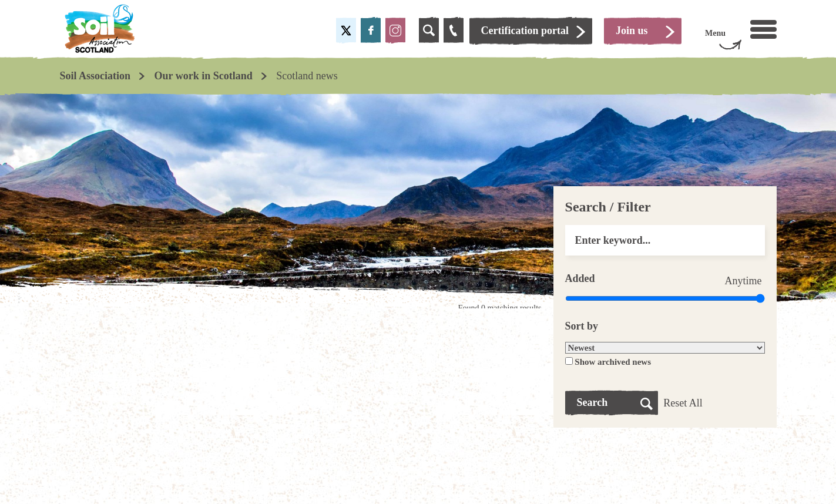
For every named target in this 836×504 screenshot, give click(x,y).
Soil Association (95, 76)
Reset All (683, 403)
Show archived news (613, 362)
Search (592, 402)
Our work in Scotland (204, 76)
